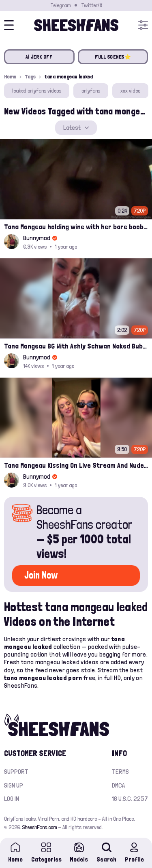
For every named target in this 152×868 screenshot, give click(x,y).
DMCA (118, 785)
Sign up (14, 785)
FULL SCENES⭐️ (113, 57)
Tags (30, 76)
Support (16, 772)
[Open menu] (143, 25)
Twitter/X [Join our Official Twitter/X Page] (92, 5)
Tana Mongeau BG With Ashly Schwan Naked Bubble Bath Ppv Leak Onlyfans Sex (76, 346)
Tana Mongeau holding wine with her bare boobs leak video (76, 227)
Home (10, 76)
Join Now (41, 575)
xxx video (130, 91)
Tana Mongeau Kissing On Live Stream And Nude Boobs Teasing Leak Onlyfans (76, 465)
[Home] (76, 25)
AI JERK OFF (39, 57)
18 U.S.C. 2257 (130, 799)
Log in (12, 799)
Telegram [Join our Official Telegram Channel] (60, 5)
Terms (120, 772)
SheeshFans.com (40, 827)
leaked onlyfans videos (37, 91)
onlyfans (91, 91)
